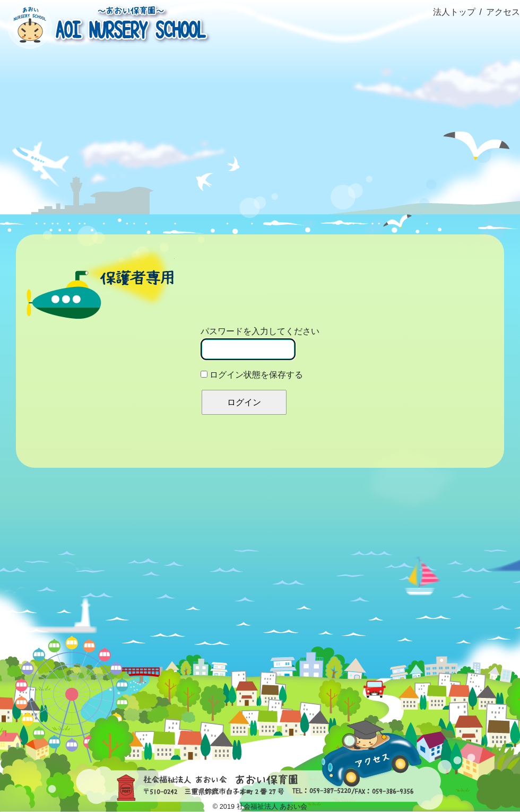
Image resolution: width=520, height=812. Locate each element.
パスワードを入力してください (260, 343)
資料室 (477, 116)
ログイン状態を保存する (252, 375)
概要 (130, 116)
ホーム (43, 92)
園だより (390, 116)
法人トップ (454, 12)
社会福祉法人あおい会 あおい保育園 (106, 25)
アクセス (503, 12)
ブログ (304, 116)
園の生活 (217, 116)
